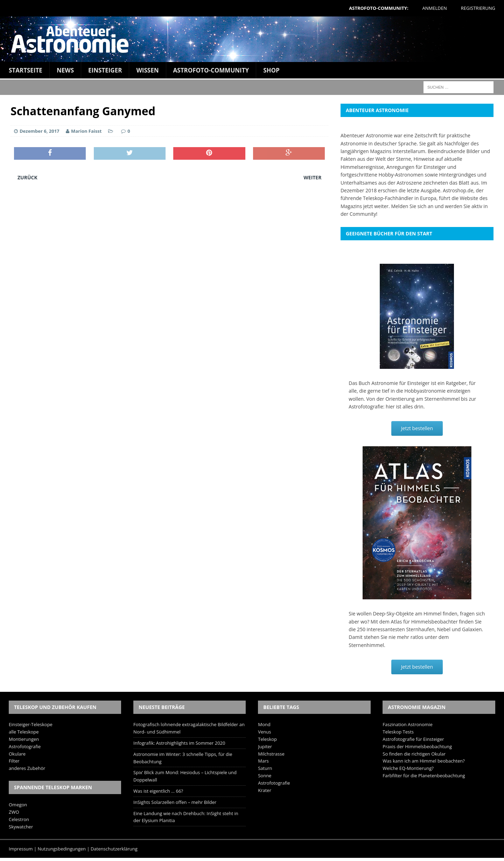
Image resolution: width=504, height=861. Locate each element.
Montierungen (24, 739)
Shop (271, 70)
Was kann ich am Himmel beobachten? (424, 761)
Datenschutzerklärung (114, 849)
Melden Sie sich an (412, 206)
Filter (14, 761)
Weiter (312, 177)
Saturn (265, 768)
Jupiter (265, 746)
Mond (264, 724)
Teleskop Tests (398, 732)
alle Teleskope (24, 732)
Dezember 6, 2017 (40, 131)
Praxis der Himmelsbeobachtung (417, 746)
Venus (264, 732)
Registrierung (478, 8)
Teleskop (267, 739)
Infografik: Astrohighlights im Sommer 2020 (179, 743)
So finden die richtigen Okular (414, 754)
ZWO (14, 812)
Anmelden (435, 8)
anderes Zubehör (27, 768)
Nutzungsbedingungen (62, 849)
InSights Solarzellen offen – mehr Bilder (175, 802)
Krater (265, 790)
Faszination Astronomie (407, 724)
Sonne (265, 776)
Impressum (21, 849)
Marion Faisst (86, 131)
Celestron (19, 819)
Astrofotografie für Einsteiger (413, 739)
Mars (263, 761)
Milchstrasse (271, 754)
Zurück (27, 177)
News (65, 70)
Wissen (147, 70)
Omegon (18, 805)
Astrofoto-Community (211, 70)
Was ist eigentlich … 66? (158, 791)
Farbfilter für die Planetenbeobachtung (424, 776)
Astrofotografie (25, 746)
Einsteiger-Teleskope (31, 724)
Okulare (17, 754)
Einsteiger (105, 70)
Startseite (26, 70)
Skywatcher (21, 827)
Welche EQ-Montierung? (408, 768)
